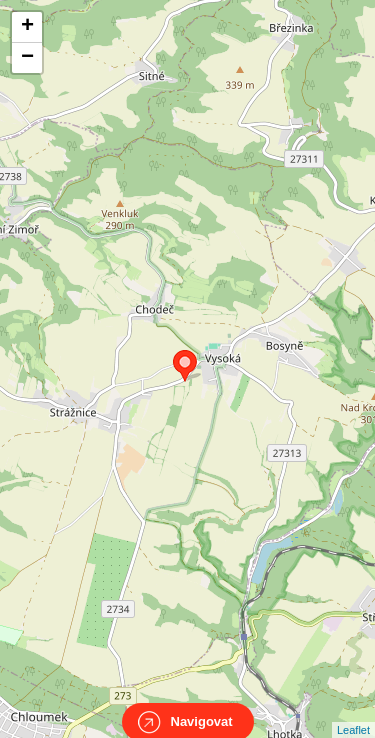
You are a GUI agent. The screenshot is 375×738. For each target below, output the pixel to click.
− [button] (27, 58)
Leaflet (353, 712)
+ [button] (27, 27)
